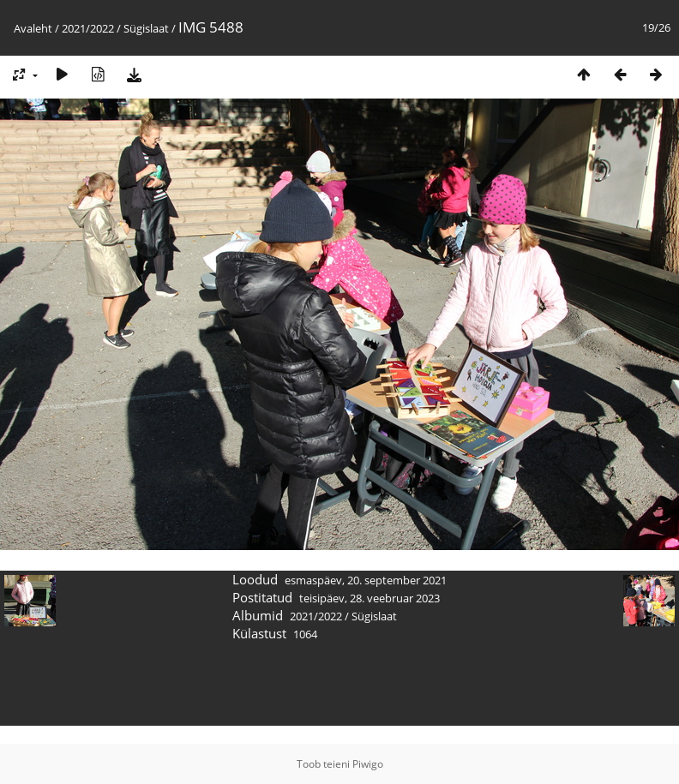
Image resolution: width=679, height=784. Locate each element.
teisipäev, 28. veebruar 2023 (370, 598)
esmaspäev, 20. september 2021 (366, 580)
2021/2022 (88, 28)
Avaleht (33, 28)
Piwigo (368, 764)
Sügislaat (146, 28)
